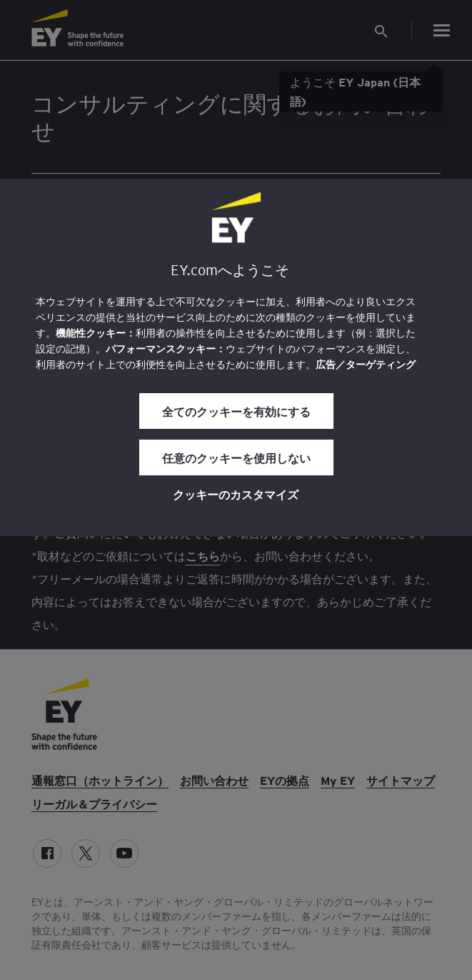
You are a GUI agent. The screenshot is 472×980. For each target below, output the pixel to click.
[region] (236, 357)
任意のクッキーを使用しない (236, 457)
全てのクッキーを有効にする (236, 411)
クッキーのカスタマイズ (236, 494)
